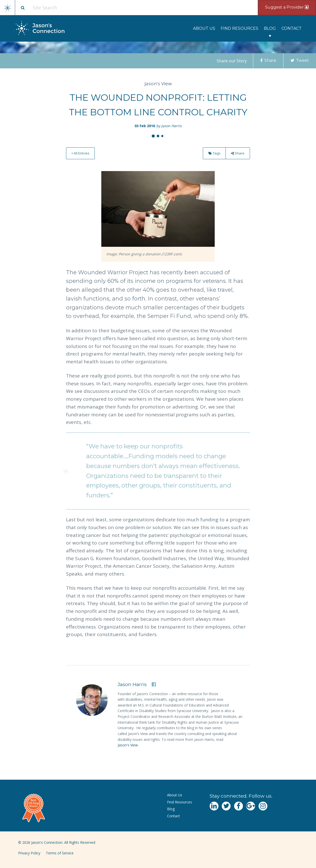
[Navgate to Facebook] (239, 806)
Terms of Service (60, 853)
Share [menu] (238, 153)
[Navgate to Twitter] (226, 806)
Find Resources (240, 28)
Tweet (300, 60)
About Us (204, 28)
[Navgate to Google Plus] (251, 806)
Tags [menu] (214, 153)
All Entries (80, 153)
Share (268, 60)
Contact (292, 28)
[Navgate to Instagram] (263, 806)
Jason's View (128, 745)
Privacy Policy (29, 853)
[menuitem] (204, 28)
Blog (270, 28)
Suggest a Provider (287, 7)
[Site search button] (23, 8)
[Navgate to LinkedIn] (214, 806)
